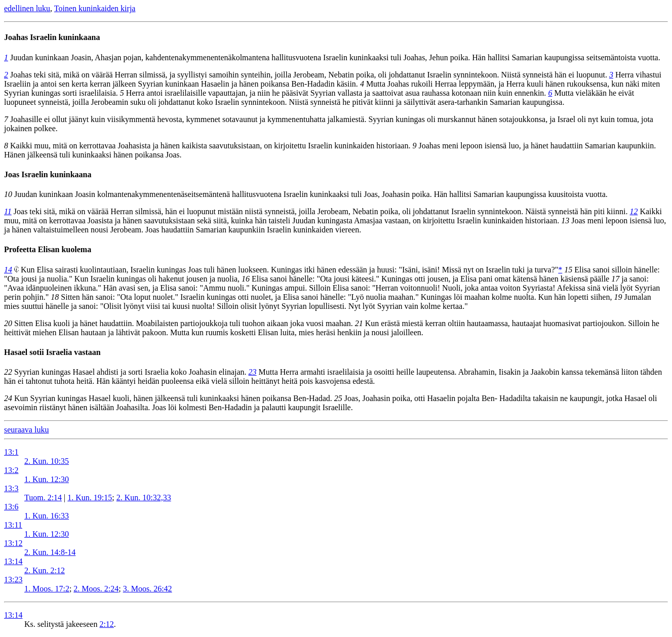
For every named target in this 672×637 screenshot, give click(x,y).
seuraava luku (26, 430)
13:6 (11, 507)
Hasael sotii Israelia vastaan (52, 352)
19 (618, 297)
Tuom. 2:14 (43, 497)
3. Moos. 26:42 (148, 589)
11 (8, 211)
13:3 (11, 488)
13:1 (11, 452)
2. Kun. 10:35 (47, 461)
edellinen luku (27, 8)
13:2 (11, 470)
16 (246, 279)
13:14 (13, 561)
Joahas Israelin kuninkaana (52, 37)
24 (8, 398)
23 (253, 372)
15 (568, 270)
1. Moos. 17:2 (47, 589)
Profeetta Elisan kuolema (48, 249)
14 (8, 270)
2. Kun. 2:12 (45, 570)
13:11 (13, 525)
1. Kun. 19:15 (90, 497)
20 (8, 323)
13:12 (13, 543)
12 (634, 211)
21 (359, 323)
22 (8, 372)
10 (8, 194)
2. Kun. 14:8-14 (50, 552)
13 (565, 221)
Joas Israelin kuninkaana (48, 174)
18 (55, 297)
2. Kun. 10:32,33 (144, 497)
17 (615, 279)
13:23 (13, 580)
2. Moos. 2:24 (96, 589)
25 (338, 398)
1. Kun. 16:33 (47, 516)
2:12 (106, 624)
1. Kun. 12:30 (47, 479)
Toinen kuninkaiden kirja (95, 8)
